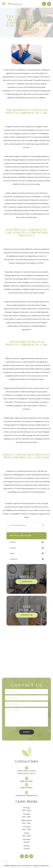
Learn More (26, 582)
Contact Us (26, 615)
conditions (14, 559)
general (13, 542)
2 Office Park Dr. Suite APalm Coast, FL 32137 (27, 772)
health (12, 554)
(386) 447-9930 (27, 781)
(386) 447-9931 (27, 788)
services (13, 548)
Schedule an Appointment (26, 796)
